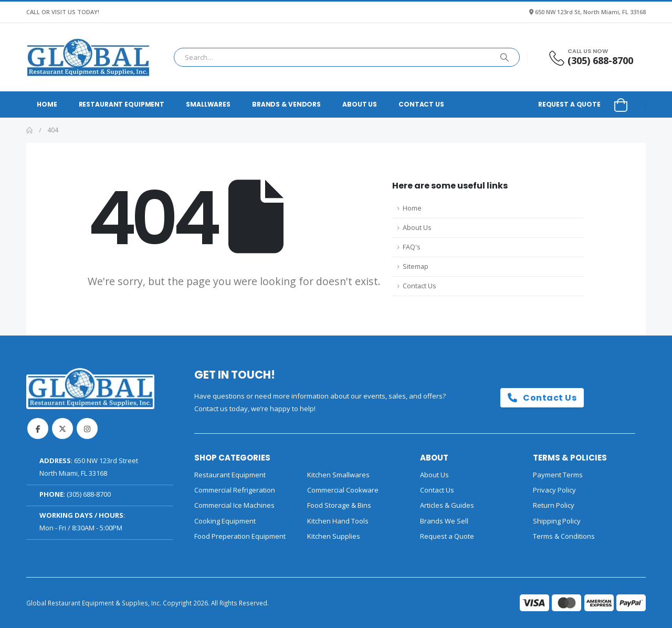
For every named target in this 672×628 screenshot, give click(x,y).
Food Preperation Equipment (240, 536)
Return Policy (554, 505)
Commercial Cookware (343, 490)
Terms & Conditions (564, 536)
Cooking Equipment (225, 521)
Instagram (87, 428)
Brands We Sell (444, 521)
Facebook (38, 428)
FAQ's (412, 247)
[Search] (505, 57)
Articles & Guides (447, 505)
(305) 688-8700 (89, 494)
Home (47, 104)
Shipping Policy (557, 521)
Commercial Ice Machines (234, 505)
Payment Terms (558, 475)
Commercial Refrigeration (235, 490)
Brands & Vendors (286, 104)
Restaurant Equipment (122, 104)
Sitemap (416, 266)
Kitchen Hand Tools (338, 521)
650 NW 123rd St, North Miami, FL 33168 (590, 12)
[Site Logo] (88, 57)
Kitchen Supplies (334, 536)
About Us (360, 104)
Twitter (62, 428)
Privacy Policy (554, 490)
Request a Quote (569, 104)
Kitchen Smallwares (338, 475)
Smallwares (208, 104)
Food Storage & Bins (339, 505)
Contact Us (421, 104)
